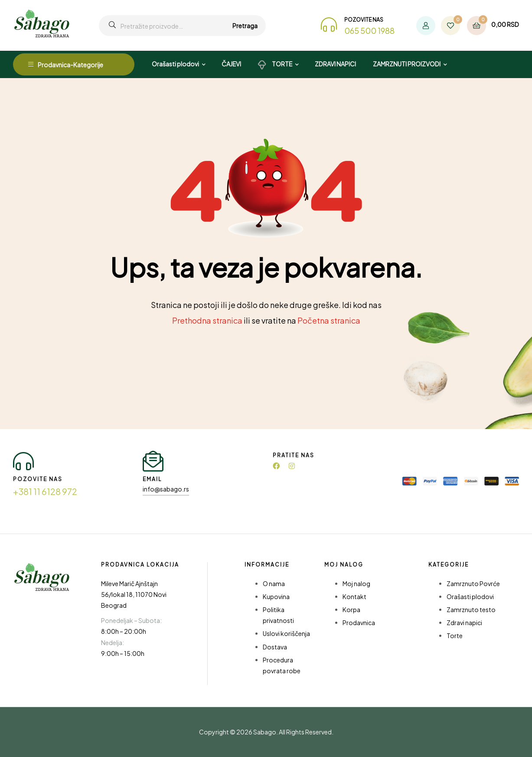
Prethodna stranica (207, 320)
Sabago (265, 732)
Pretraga (245, 26)
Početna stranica (329, 320)
